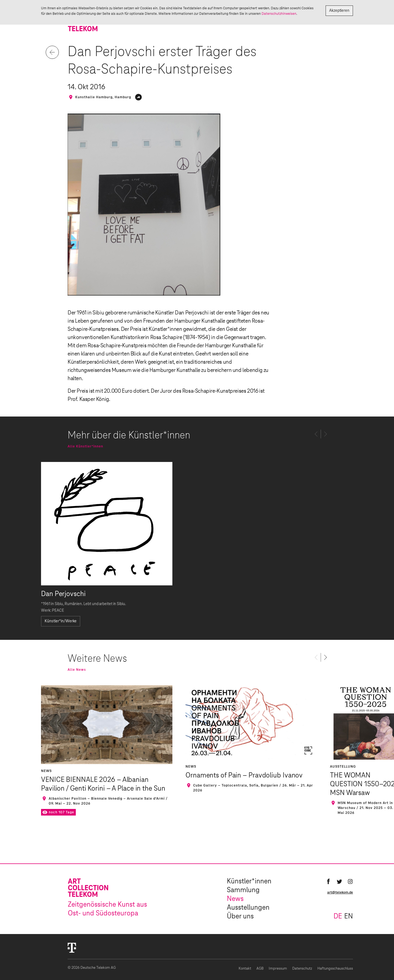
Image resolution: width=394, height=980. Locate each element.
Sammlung (243, 890)
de (338, 917)
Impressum (278, 969)
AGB (260, 969)
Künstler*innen (249, 881)
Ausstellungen (248, 908)
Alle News (77, 670)
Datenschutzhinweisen (279, 14)
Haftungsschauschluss (335, 969)
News (235, 899)
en (349, 917)
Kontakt (245, 969)
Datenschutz (302, 969)
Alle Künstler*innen (85, 446)
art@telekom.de (340, 892)
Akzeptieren (339, 11)
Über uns (240, 917)
